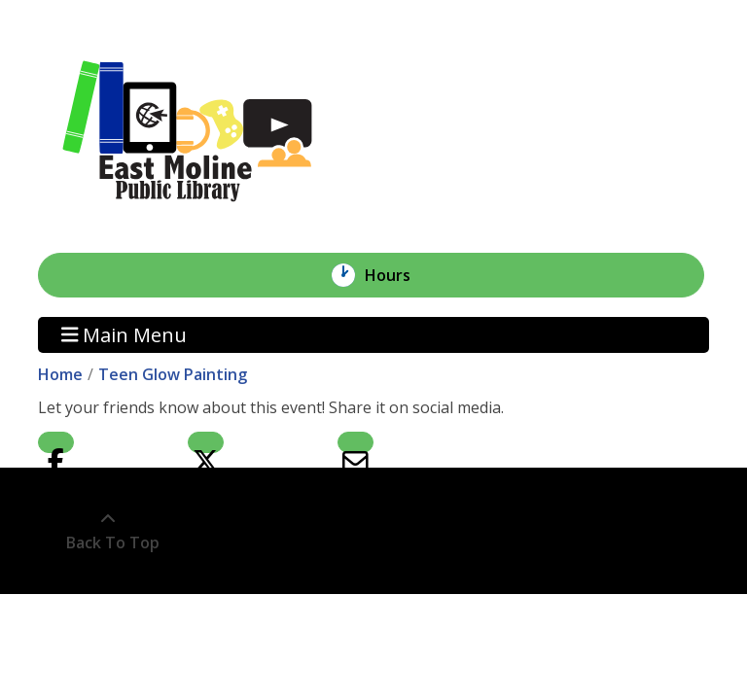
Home (60, 374)
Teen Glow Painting (173, 374)
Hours (398, 275)
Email (356, 442)
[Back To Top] (107, 531)
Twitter (206, 442)
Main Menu (124, 335)
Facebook (56, 442)
